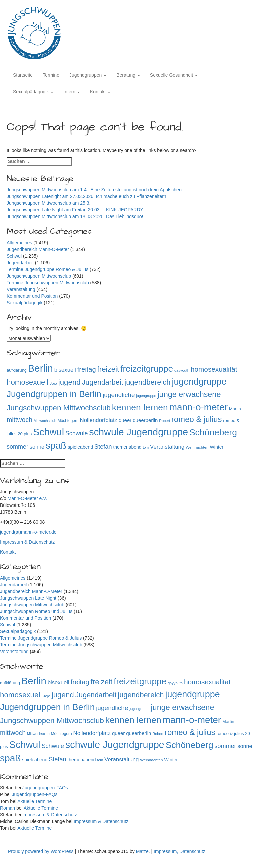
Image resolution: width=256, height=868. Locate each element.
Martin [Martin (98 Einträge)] (235, 409)
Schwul (14, 256)
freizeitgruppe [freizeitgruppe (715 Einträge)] (147, 369)
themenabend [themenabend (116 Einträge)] (127, 447)
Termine (51, 75)
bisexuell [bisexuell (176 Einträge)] (65, 370)
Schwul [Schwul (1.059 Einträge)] (48, 432)
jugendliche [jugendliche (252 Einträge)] (119, 395)
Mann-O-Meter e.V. (27, 498)
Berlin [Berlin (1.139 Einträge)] (40, 368)
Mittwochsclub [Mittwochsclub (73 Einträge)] (45, 421)
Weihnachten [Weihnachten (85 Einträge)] (197, 447)
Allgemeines (19, 243)
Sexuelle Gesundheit (174, 75)
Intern (72, 92)
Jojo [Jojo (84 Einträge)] (53, 383)
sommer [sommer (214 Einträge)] (17, 447)
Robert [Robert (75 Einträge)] (164, 421)
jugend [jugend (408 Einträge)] (69, 382)
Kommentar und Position (32, 296)
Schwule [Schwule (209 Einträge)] (76, 433)
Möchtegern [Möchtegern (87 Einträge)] (68, 421)
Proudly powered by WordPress (41, 851)
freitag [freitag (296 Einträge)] (87, 369)
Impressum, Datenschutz (179, 851)
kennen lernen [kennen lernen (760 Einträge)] (140, 407)
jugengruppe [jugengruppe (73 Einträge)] (146, 396)
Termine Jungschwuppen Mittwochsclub (48, 283)
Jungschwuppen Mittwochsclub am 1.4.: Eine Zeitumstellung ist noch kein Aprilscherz (95, 190)
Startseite (23, 75)
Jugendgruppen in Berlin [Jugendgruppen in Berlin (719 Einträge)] (54, 394)
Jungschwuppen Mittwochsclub (39, 276)
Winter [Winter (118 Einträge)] (216, 447)
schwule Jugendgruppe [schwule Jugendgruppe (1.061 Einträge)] (138, 432)
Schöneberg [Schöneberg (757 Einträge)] (213, 432)
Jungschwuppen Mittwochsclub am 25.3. (48, 203)
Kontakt (100, 92)
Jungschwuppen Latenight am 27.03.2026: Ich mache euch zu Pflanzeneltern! (87, 196)
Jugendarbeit (20, 263)
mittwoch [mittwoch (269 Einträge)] (19, 420)
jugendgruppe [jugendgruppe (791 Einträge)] (199, 382)
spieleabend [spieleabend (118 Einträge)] (80, 447)
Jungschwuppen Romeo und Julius (36, 611)
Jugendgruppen (88, 75)
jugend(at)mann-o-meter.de (28, 532)
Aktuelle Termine (34, 801)
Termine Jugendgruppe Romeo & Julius (47, 269)
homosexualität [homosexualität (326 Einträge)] (214, 369)
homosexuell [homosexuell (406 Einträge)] (27, 382)
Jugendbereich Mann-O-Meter (38, 249)
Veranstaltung (21, 289)
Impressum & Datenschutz (27, 542)
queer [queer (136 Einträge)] (125, 420)
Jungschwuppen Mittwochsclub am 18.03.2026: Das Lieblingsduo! (75, 216)
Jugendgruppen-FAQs (45, 788)
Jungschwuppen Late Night (28, 598)
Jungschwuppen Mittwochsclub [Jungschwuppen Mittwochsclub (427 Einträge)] (59, 408)
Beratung (128, 75)
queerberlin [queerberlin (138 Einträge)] (145, 420)
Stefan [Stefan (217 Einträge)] (103, 447)
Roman (7, 808)
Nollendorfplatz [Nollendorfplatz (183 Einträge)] (98, 420)
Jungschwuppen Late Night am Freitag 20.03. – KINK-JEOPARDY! (76, 210)
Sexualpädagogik (33, 92)
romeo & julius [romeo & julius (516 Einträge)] (196, 419)
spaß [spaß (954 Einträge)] (56, 446)
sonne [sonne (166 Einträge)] (37, 447)
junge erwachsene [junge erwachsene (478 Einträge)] (189, 394)
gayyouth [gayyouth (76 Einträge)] (182, 370)
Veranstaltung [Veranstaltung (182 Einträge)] (167, 447)
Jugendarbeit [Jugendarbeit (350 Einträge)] (103, 382)
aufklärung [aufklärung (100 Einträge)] (17, 370)
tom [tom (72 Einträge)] (146, 447)
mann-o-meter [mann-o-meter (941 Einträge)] (198, 407)
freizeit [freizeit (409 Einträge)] (108, 369)
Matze (142, 851)
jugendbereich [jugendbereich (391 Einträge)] (147, 382)
